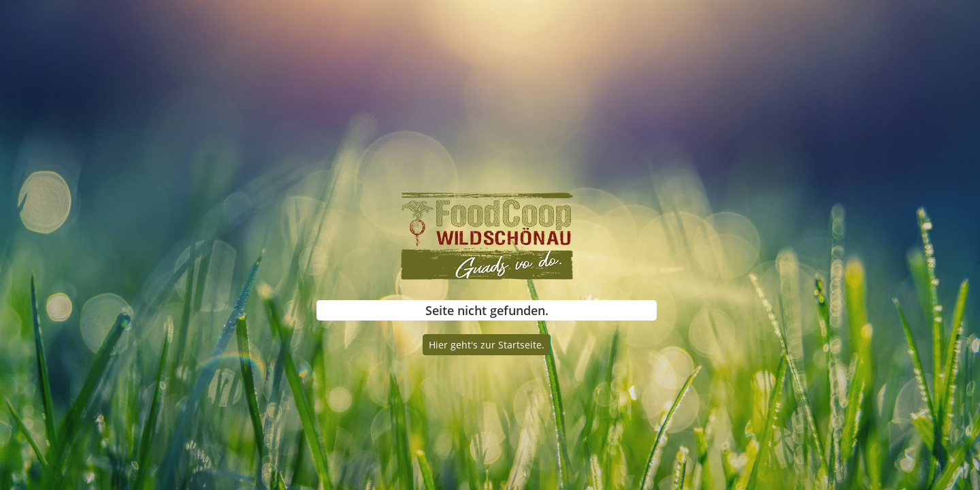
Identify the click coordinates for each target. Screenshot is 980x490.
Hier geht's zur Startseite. (487, 345)
